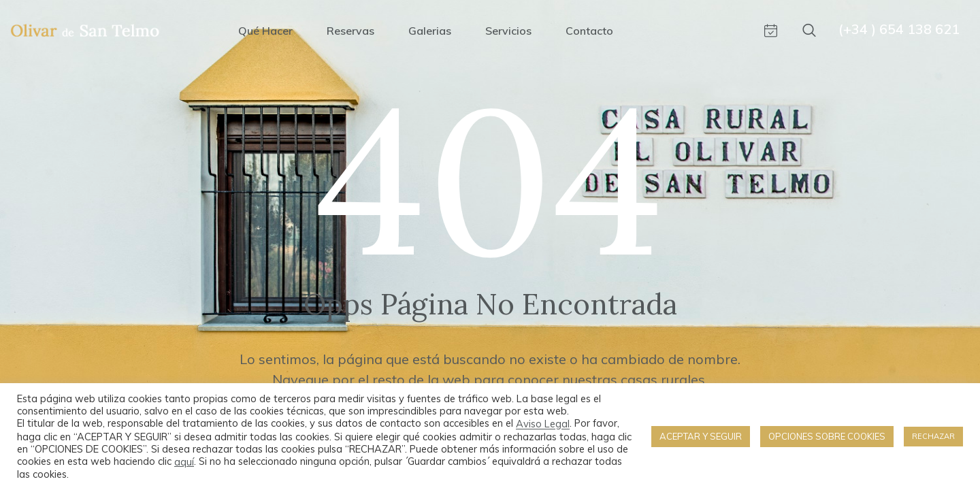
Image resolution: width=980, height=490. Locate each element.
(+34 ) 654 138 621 (899, 29)
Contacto (589, 31)
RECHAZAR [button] (933, 436)
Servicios (508, 31)
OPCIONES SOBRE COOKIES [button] (827, 436)
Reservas (350, 31)
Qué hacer (265, 31)
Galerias (430, 31)
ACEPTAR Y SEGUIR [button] (701, 436)
